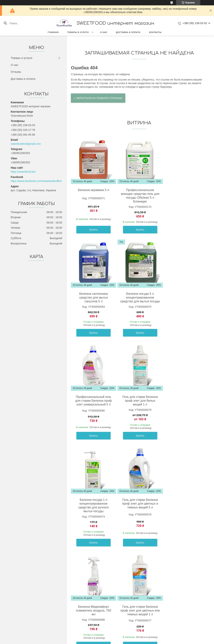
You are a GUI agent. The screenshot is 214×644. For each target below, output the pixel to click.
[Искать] (5, 23)
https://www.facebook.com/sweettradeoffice (36, 181)
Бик (18, 617)
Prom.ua (123, 637)
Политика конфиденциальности (139, 640)
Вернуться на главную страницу (99, 98)
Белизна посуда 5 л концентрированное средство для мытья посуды (93, 299)
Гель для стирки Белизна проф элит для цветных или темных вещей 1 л (93, 511)
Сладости (22, 608)
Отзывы (16, 72)
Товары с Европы (27, 604)
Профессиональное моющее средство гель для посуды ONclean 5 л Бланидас (139, 196)
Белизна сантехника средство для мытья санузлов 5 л (184, 194)
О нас (104, 32)
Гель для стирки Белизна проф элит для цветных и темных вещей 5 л (139, 404)
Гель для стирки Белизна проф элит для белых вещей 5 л (184, 511)
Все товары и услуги (138, 559)
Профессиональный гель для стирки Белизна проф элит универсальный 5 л (139, 298)
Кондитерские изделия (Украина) (36, 613)
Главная (53, 32)
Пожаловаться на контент (107, 640)
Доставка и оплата (128, 32)
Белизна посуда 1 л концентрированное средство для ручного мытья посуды (93, 406)
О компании (86, 604)
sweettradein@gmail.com (26, 144)
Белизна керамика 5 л (93, 190)
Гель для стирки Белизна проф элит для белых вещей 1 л (184, 298)
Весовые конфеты (27, 621)
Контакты (155, 32)
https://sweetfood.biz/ (23, 172)
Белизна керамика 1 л (139, 507)
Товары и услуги (78, 32)
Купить (93, 230)
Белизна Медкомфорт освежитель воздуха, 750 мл (184, 404)
